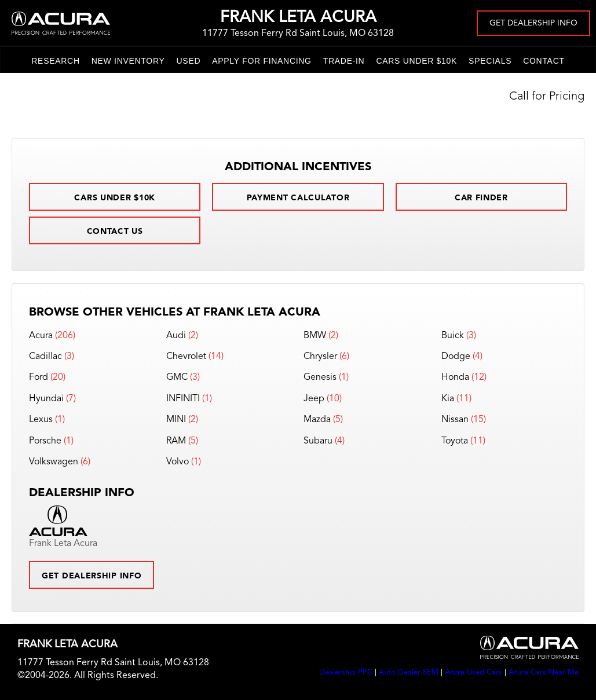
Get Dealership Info (533, 23)
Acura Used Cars (473, 672)
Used (189, 61)
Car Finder (481, 198)
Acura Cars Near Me (544, 672)
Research (55, 61)
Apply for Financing (262, 61)
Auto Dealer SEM (409, 672)
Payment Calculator (298, 198)
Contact (544, 61)
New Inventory (128, 61)
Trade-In (344, 61)
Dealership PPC (346, 672)
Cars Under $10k (416, 61)
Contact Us (115, 232)
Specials (490, 61)
